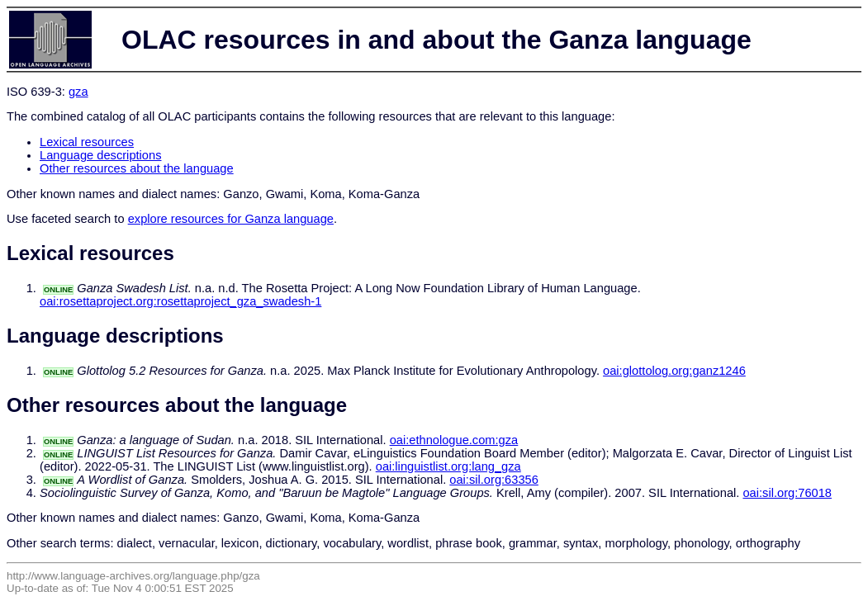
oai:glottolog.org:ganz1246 (674, 371)
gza (78, 92)
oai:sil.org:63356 (494, 480)
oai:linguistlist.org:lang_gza (448, 466)
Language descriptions (101, 155)
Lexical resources (87, 142)
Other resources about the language (137, 168)
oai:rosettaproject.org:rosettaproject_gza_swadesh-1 (180, 301)
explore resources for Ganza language (231, 219)
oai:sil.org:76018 (787, 493)
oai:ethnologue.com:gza (454, 440)
